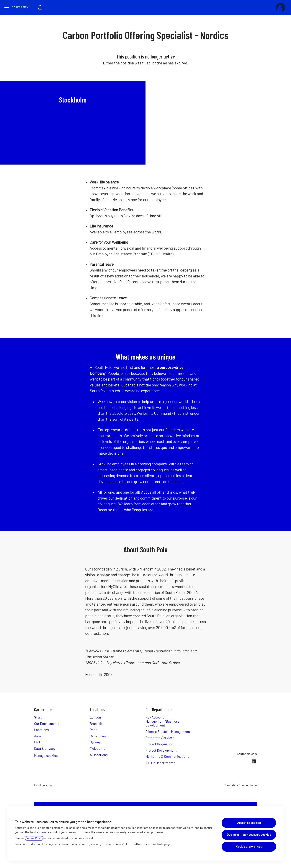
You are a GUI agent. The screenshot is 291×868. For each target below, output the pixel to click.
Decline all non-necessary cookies (249, 835)
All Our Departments (160, 763)
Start (38, 718)
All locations (99, 755)
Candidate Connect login (241, 785)
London (95, 718)
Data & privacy (45, 749)
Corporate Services (160, 738)
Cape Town (98, 736)
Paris (94, 730)
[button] (40, 7)
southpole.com (247, 754)
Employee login (44, 785)
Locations (41, 730)
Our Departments (47, 724)
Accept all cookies (249, 823)
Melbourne (98, 749)
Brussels (96, 724)
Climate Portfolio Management (168, 732)
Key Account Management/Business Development (162, 722)
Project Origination (160, 744)
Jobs (38, 736)
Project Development (161, 751)
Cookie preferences (249, 847)
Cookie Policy (34, 838)
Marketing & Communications (167, 757)
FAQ (37, 742)
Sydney (95, 742)
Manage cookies (46, 756)
